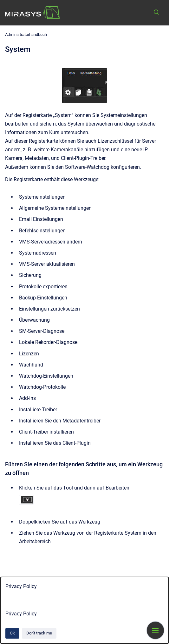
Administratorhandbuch (26, 34)
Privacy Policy (21, 614)
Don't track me (39, 633)
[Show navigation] (155, 630)
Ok (12, 633)
